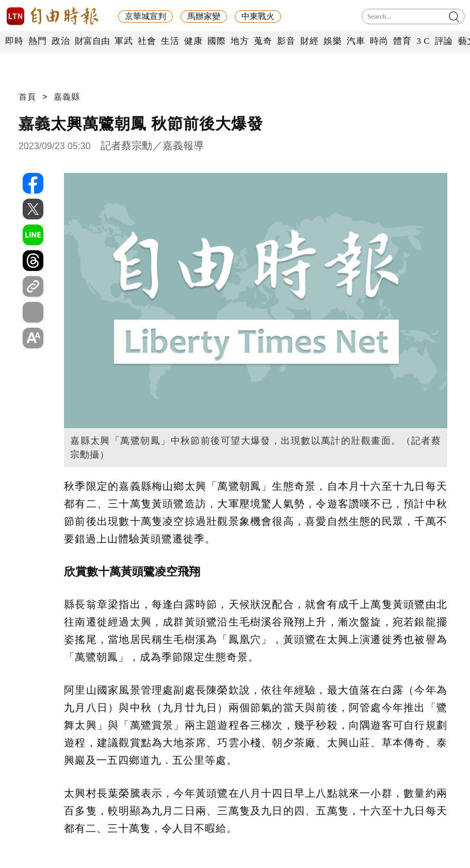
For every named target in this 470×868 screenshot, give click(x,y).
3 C (423, 41)
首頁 (27, 97)
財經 (309, 41)
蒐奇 (263, 41)
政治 (61, 41)
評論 (444, 41)
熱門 (37, 41)
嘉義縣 (67, 97)
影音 (286, 41)
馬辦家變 (204, 16)
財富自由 (92, 41)
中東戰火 (258, 16)
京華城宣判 (145, 16)
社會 (147, 41)
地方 (240, 41)
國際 (216, 41)
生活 (170, 41)
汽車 (356, 41)
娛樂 (333, 41)
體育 (402, 41)
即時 (14, 41)
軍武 (124, 41)
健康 (193, 41)
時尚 (379, 41)
